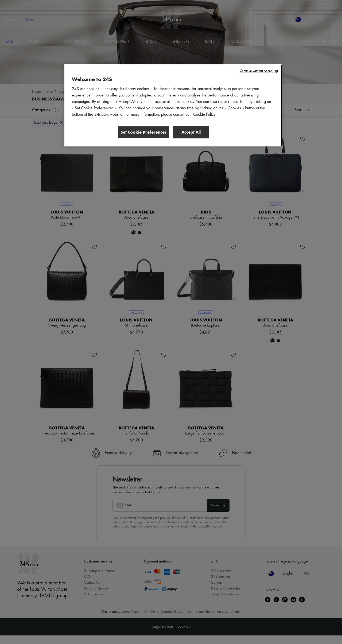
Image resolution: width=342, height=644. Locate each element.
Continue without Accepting (259, 71)
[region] (173, 106)
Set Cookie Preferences (143, 132)
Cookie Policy (204, 115)
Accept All (191, 132)
